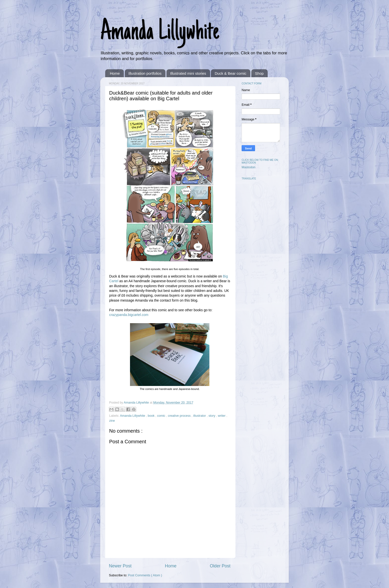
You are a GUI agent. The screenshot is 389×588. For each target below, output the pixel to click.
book (151, 416)
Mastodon (248, 167)
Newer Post (120, 566)
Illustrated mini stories (188, 73)
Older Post (220, 566)
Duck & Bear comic (230, 73)
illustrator (200, 416)
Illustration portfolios (145, 73)
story (212, 416)
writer (222, 416)
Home (115, 73)
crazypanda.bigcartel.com (129, 315)
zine (112, 421)
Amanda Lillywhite (160, 33)
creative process (180, 416)
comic (162, 416)
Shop (259, 73)
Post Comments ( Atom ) (145, 575)
